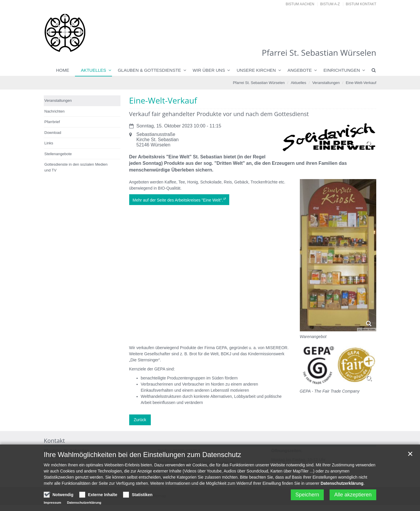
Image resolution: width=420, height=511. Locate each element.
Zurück (140, 420)
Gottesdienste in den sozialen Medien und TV (76, 167)
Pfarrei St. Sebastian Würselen (259, 83)
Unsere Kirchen (256, 70)
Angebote (300, 70)
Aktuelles (93, 70)
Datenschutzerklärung (342, 486)
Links (49, 143)
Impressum (52, 505)
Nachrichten (54, 111)
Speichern (307, 497)
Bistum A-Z (330, 4)
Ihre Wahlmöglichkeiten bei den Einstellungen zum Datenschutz (142, 457)
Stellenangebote (58, 154)
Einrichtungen (342, 70)
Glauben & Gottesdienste (149, 70)
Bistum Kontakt (361, 4)
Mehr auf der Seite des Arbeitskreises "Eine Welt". (178, 200)
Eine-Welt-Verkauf (361, 83)
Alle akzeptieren (353, 497)
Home (63, 70)
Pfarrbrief (52, 122)
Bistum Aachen (300, 4)
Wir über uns (209, 70)
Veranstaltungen (326, 83)
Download (53, 133)
